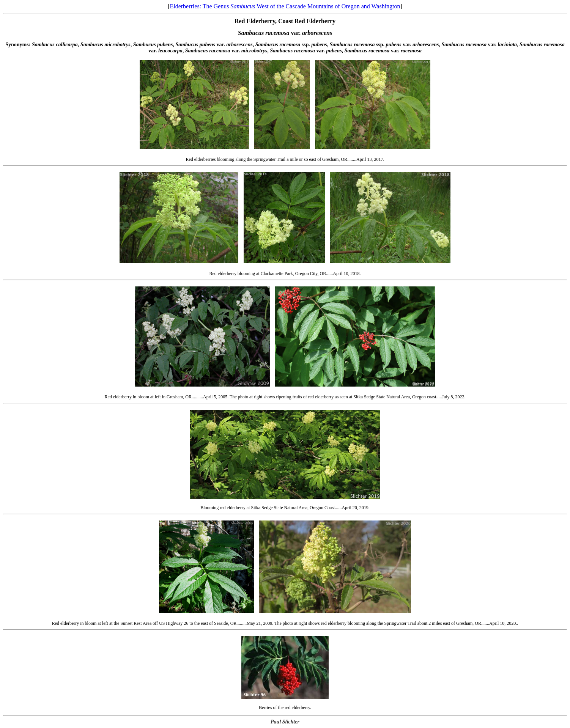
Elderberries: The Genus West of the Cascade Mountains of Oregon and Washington (285, 6)
